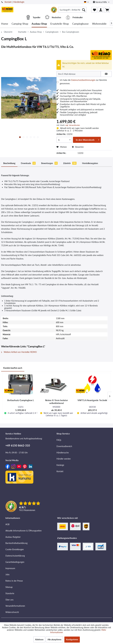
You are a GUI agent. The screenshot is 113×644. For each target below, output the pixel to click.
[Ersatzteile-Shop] (60, 24)
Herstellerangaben (90, 163)
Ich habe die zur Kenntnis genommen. (83, 82)
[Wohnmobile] (99, 24)
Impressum (10, 568)
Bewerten (78, 147)
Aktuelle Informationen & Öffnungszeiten (24, 531)
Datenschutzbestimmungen (83, 80)
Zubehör (70, 163)
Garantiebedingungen (15, 562)
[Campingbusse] (80, 24)
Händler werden (64, 459)
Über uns (9, 600)
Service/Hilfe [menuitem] (100, 2)
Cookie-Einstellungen (15, 549)
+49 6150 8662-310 (18, 445)
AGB (7, 524)
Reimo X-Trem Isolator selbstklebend (57, 402)
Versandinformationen (15, 606)
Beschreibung (9, 163)
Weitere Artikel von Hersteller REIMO (19, 352)
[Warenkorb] (107, 10)
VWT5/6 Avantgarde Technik (92, 400)
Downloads (28, 163)
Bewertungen (49, 163)
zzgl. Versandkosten (73, 125)
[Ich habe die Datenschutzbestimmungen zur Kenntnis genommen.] (57, 82)
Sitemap (9, 587)
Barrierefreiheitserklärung (16, 543)
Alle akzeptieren (54, 639)
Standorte (10, 593)
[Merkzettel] (94, 10)
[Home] (5, 24)
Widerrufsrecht (12, 612)
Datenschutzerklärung (15, 556)
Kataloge (60, 465)
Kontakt (8, 2)
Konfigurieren (72, 639)
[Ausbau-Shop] (39, 24)
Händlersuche (63, 453)
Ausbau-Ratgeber (13, 537)
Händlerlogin (19, 2)
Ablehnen (39, 639)
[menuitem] (72, 10)
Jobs (7, 574)
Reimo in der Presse (14, 581)
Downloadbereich (64, 446)
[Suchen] (84, 10)
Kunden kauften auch (13, 368)
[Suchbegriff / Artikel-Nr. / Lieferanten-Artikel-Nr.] (72, 10)
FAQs (59, 440)
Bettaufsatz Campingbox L (21, 400)
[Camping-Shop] (20, 24)
